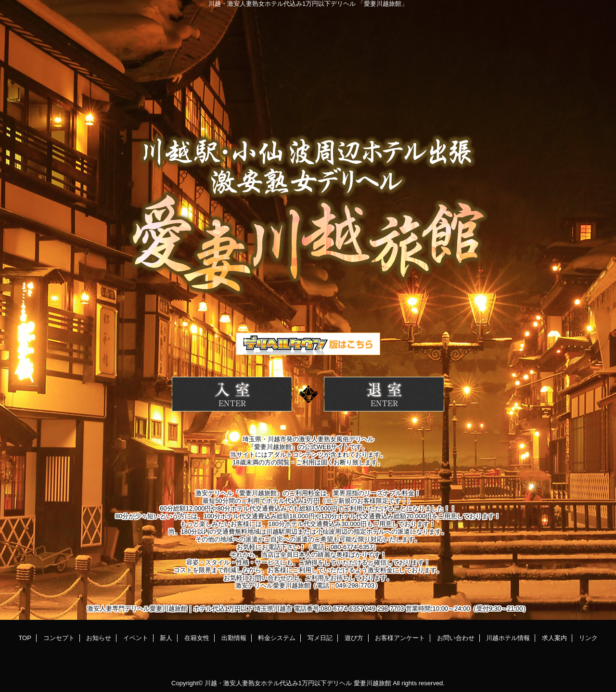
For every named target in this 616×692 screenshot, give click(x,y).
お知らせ (99, 638)
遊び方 (354, 638)
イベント (136, 638)
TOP (25, 638)
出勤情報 (234, 638)
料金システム (277, 638)
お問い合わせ (456, 638)
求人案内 (554, 638)
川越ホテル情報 (508, 638)
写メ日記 (320, 638)
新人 (166, 638)
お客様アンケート (400, 638)
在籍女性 (197, 638)
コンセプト (59, 638)
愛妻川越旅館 (372, 683)
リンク (588, 638)
